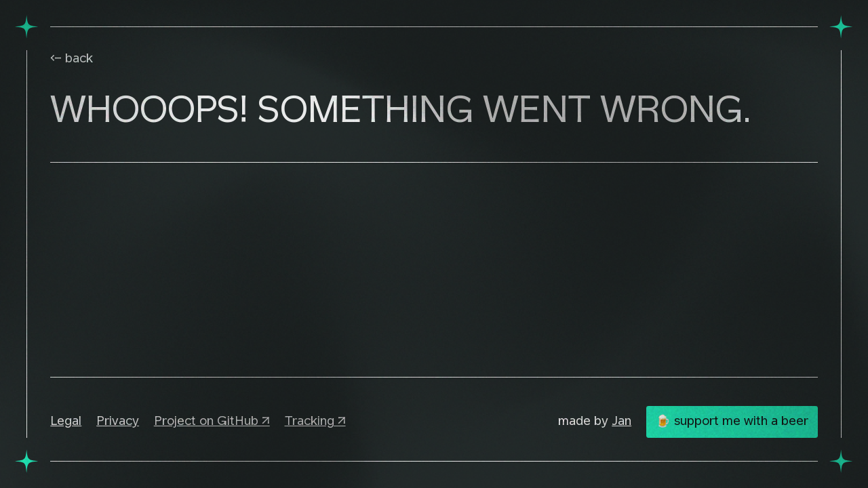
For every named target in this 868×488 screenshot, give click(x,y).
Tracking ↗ (315, 422)
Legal (66, 422)
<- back (72, 59)
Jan (622, 422)
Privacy (118, 422)
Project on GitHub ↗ (212, 422)
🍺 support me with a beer (732, 422)
